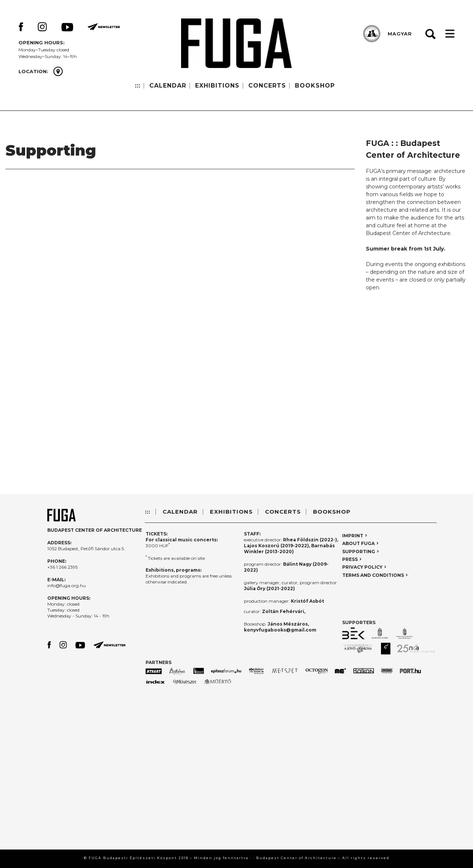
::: (138, 86)
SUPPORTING (359, 552)
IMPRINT (353, 536)
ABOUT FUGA (358, 543)
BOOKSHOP (315, 86)
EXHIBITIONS (217, 86)
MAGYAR (400, 34)
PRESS (350, 559)
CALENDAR (168, 86)
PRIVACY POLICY (362, 567)
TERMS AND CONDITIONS (373, 575)
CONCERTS (267, 86)
